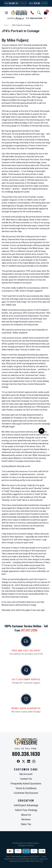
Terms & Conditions (26, 788)
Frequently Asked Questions (26, 784)
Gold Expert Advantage (26, 805)
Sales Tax (26, 824)
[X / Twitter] (24, 762)
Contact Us (26, 779)
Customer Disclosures (26, 793)
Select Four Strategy (26, 810)
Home (6, 25)
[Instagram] (34, 762)
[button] (7, 13)
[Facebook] (18, 762)
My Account (26, 774)
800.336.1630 (26, 754)
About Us (26, 815)
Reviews (26, 819)
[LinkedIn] (29, 762)
